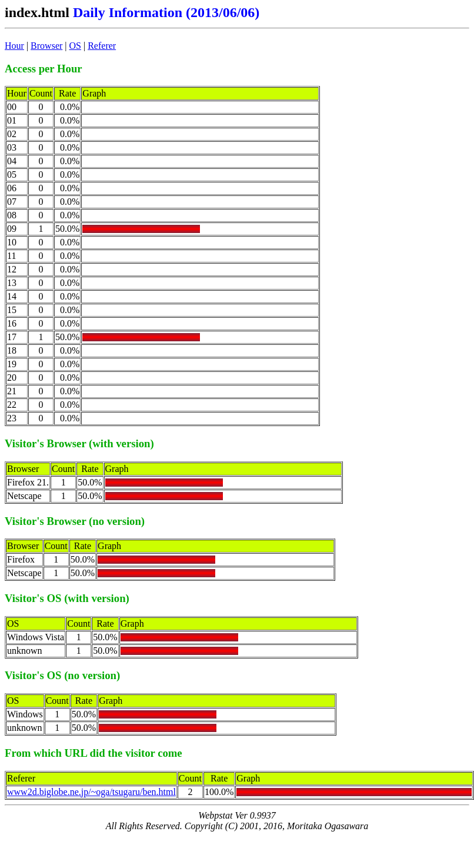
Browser (46, 46)
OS (75, 46)
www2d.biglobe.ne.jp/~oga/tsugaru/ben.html (91, 792)
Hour (14, 46)
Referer (102, 46)
